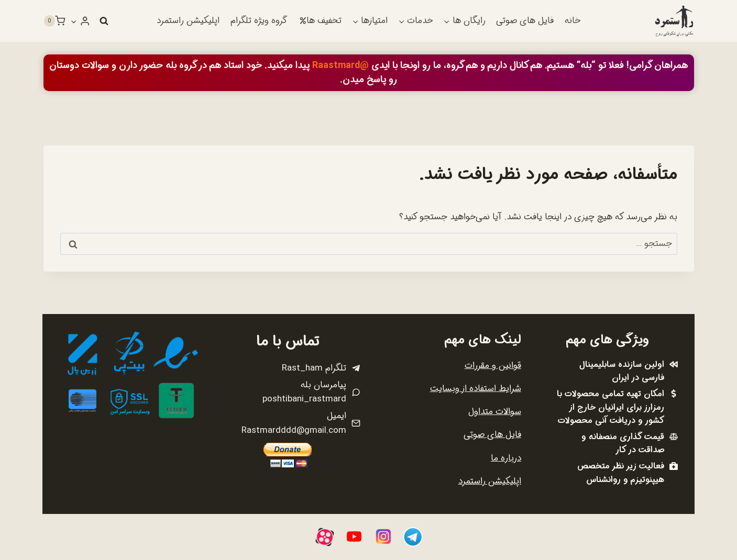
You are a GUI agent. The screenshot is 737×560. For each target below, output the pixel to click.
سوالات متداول (495, 412)
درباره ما (506, 458)
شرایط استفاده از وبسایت (476, 389)
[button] (74, 21)
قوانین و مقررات (493, 366)
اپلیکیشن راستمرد (188, 21)
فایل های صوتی (525, 21)
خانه (573, 21)
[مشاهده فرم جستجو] (104, 21)
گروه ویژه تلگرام (259, 21)
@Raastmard (340, 65)
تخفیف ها (321, 21)
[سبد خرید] (54, 21)
